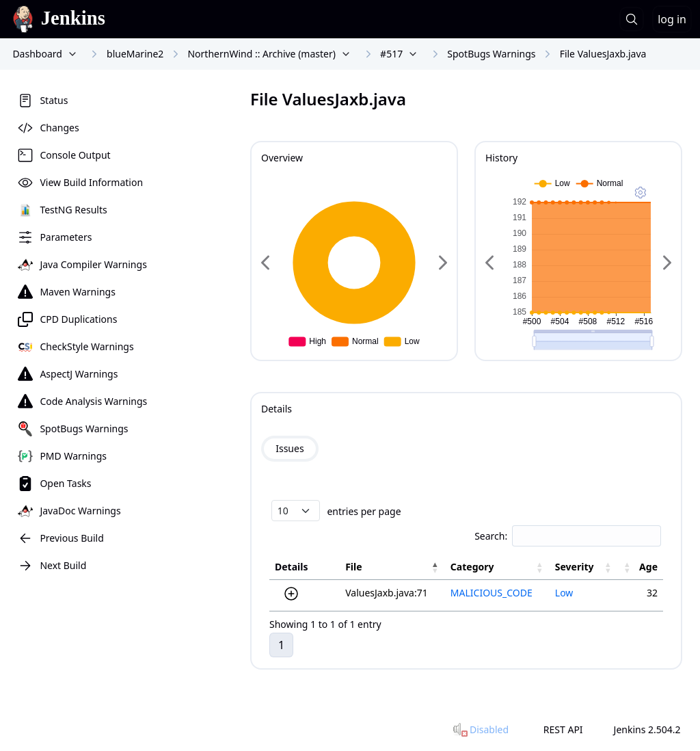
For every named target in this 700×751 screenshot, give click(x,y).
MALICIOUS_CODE (492, 593)
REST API (563, 729)
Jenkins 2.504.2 (647, 729)
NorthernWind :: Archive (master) (261, 54)
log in (672, 19)
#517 (391, 54)
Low (564, 593)
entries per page (363, 511)
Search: (491, 536)
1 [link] (281, 645)
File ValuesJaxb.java (603, 54)
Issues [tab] (290, 448)
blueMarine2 (135, 54)
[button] (435, 567)
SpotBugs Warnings (491, 54)
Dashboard (37, 54)
